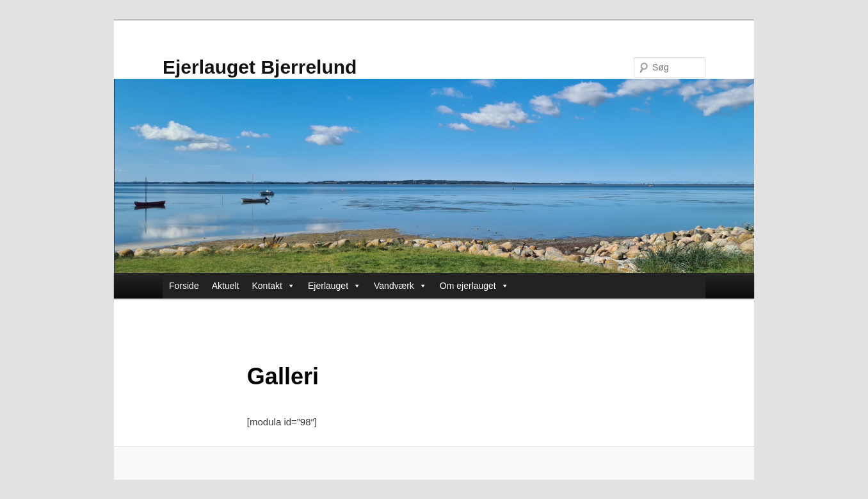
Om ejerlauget (474, 286)
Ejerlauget (334, 286)
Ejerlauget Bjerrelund (260, 67)
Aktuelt (226, 286)
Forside (184, 286)
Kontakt (274, 286)
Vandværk (400, 286)
